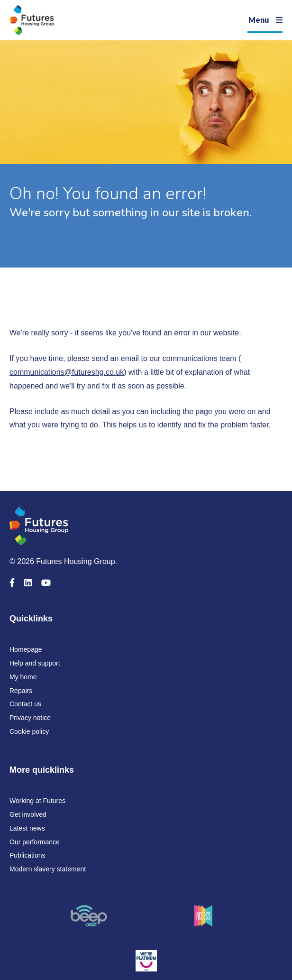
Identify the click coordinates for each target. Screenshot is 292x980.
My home (23, 677)
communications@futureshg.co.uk (67, 372)
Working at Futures (37, 801)
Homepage (26, 649)
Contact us (25, 704)
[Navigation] (265, 20)
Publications (27, 855)
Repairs (21, 691)
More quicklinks (42, 770)
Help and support (35, 663)
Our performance (35, 842)
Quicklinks (31, 619)
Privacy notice (30, 718)
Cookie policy (29, 731)
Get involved (28, 814)
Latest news (27, 828)
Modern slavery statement (48, 869)
